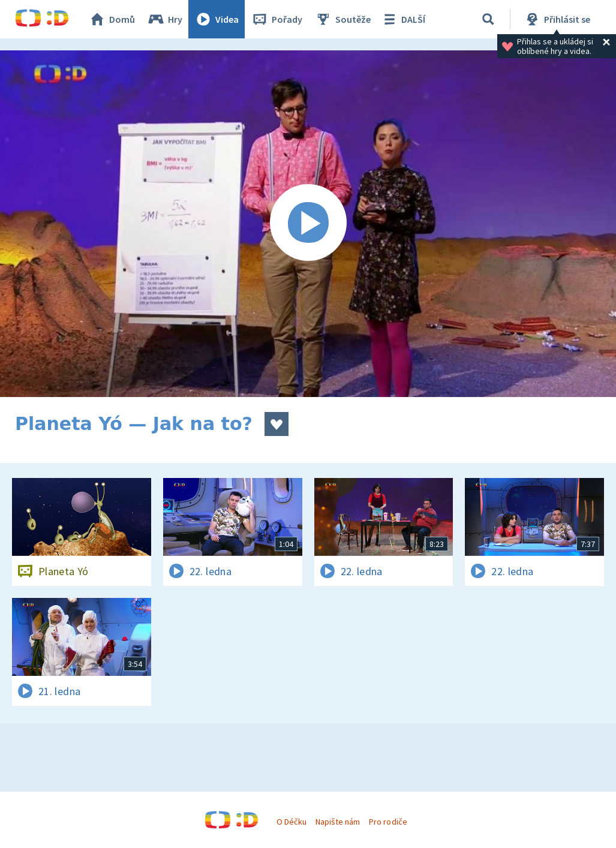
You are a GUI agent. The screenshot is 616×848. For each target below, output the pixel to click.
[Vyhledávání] (488, 19)
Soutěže (342, 19)
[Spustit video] (308, 224)
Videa (217, 19)
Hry (165, 19)
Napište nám (338, 822)
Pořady (277, 19)
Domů (112, 19)
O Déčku (292, 822)
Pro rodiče (388, 822)
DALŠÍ (403, 19)
